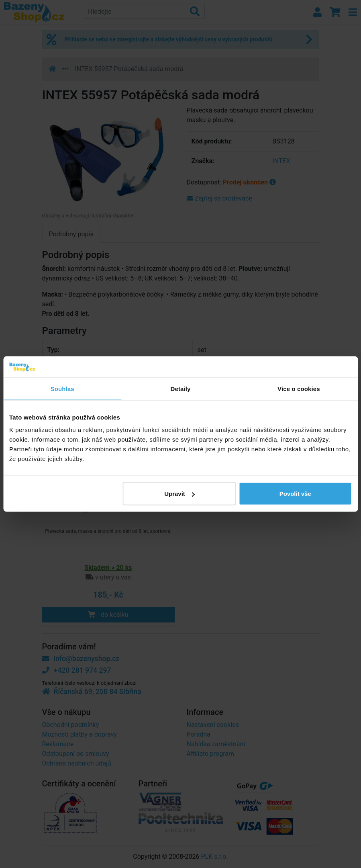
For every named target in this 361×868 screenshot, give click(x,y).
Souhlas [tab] (62, 388)
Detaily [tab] (181, 388)
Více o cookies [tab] (299, 388)
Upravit (179, 494)
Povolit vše (295, 494)
